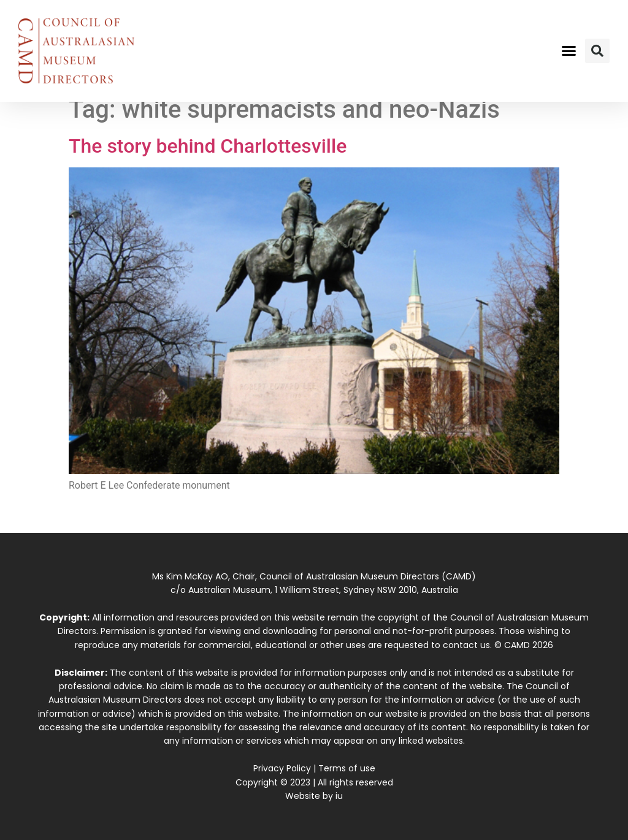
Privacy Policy (282, 768)
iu (339, 796)
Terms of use (347, 768)
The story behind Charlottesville (208, 146)
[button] (569, 51)
